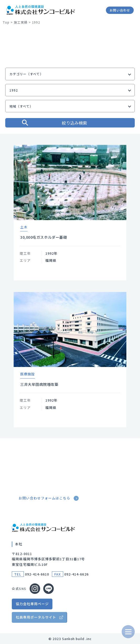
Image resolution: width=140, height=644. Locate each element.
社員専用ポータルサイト (36, 617)
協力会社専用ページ (32, 604)
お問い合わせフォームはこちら (49, 498)
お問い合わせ (120, 10)
